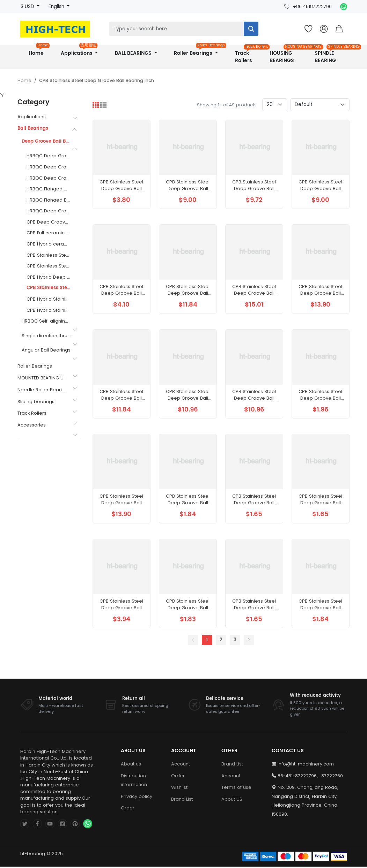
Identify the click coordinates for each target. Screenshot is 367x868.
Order (128, 818)
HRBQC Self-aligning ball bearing (46, 321)
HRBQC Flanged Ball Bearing (49, 200)
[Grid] (96, 105)
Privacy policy (137, 807)
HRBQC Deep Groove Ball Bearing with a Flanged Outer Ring (49, 178)
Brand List (182, 810)
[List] (103, 105)
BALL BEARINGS (134, 53)
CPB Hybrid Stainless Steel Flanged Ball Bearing (49, 299)
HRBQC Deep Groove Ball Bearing (49, 211)
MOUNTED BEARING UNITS (42, 378)
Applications (79, 51)
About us (131, 774)
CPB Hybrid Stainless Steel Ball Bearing (49, 311)
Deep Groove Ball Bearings (46, 142)
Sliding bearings (36, 402)
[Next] (249, 651)
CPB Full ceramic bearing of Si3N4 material (49, 233)
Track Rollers (246, 55)
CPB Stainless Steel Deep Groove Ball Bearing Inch (97, 80)
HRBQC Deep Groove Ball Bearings (49, 167)
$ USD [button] (28, 6)
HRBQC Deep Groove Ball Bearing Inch (49, 156)
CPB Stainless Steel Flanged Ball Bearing (49, 266)
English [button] (57, 6)
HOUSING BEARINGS (286, 55)
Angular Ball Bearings (46, 350)
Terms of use (236, 798)
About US (232, 810)
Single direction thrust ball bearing (46, 336)
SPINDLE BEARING (329, 55)
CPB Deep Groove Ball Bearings (49, 222)
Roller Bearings (198, 51)
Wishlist (179, 798)
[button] (339, 29)
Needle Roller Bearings (42, 390)
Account (181, 774)
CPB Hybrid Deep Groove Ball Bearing (49, 277)
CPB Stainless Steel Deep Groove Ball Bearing (49, 255)
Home (39, 51)
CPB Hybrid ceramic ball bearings (49, 244)
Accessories (32, 425)
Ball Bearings (33, 129)
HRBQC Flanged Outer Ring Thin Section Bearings (49, 189)
